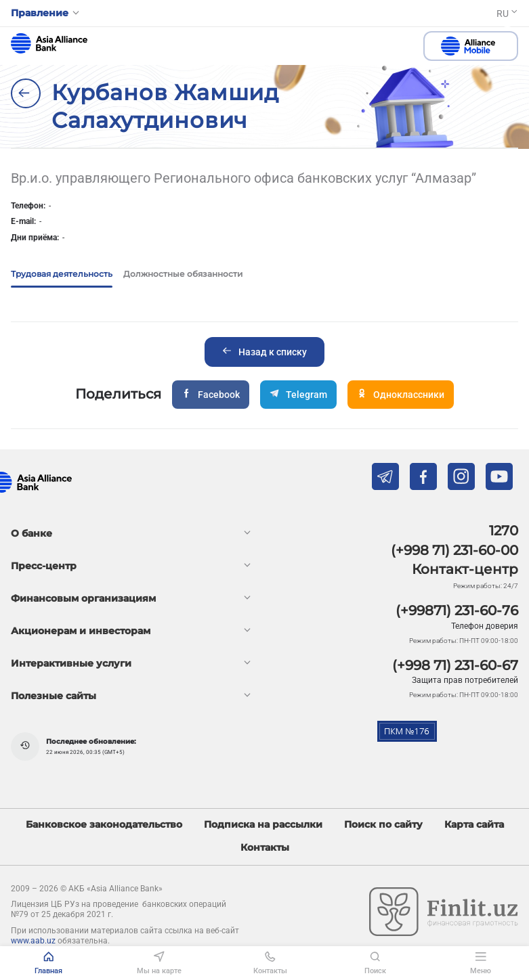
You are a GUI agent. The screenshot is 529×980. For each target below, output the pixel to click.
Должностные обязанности (183, 274)
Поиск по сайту (383, 825)
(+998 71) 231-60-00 (454, 550)
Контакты (265, 848)
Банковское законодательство (104, 825)
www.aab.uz (33, 941)
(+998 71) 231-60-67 (455, 665)
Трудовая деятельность (62, 274)
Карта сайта (474, 825)
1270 (504, 531)
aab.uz (49, 43)
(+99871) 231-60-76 (457, 610)
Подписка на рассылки (263, 825)
